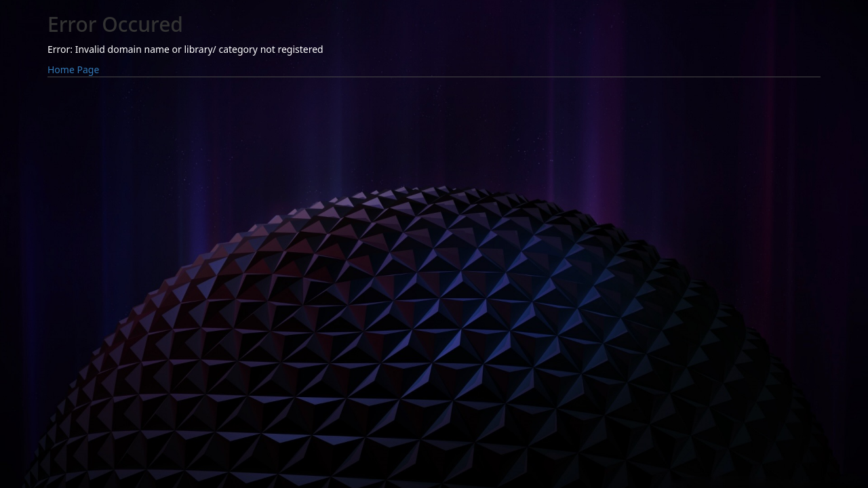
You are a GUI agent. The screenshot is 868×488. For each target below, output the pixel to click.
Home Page (73, 69)
